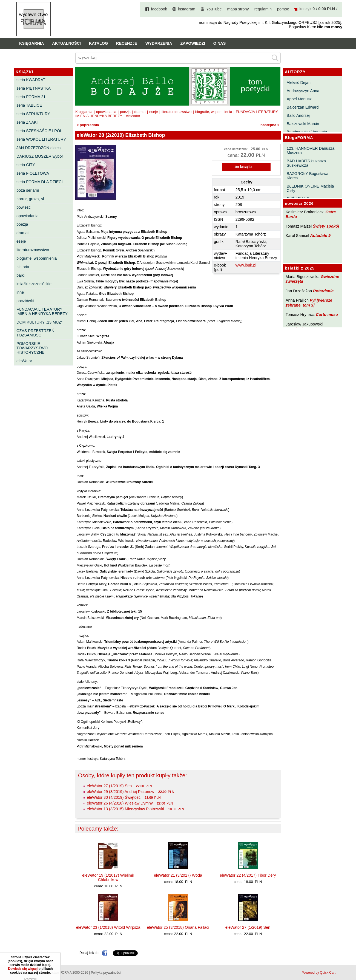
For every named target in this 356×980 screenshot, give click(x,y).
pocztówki (25, 301)
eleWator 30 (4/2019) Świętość (114, 797)
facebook (159, 9)
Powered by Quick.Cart (319, 973)
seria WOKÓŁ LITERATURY (41, 139)
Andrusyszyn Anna (303, 91)
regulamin (263, 9)
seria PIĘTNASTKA (34, 88)
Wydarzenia (159, 43)
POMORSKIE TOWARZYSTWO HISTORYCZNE (32, 348)
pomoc (283, 9)
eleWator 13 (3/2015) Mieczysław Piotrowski (125, 809)
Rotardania (323, 291)
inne (20, 292)
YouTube (214, 9)
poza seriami (28, 190)
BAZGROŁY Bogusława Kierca (308, 176)
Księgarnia (31, 43)
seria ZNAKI (27, 122)
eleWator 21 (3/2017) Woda (178, 875)
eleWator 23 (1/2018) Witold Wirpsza (108, 927)
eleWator (24, 361)
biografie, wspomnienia (37, 258)
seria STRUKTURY (33, 114)
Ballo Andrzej (298, 115)
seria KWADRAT (31, 80)
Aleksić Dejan (299, 83)
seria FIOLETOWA (33, 173)
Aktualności (66, 43)
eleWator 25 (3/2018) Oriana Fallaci (178, 927)
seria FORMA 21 (31, 97)
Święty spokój (326, 226)
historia (23, 267)
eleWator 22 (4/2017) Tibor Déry (248, 875)
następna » (270, 125)
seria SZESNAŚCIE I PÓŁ (39, 131)
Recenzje (127, 43)
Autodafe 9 (320, 236)
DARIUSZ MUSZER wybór (40, 156)
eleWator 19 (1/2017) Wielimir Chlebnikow (108, 877)
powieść (24, 207)
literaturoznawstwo (33, 250)
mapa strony (238, 9)
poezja (22, 224)
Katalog (98, 43)
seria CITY (26, 165)
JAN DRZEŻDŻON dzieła (39, 148)
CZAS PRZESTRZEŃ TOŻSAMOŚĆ (35, 333)
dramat (23, 233)
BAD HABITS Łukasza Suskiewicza (306, 163)
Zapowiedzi (193, 43)
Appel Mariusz (299, 99)
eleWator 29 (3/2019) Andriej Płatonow (120, 792)
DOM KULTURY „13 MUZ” (39, 322)
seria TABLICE (29, 105)
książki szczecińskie (34, 284)
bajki (21, 275)
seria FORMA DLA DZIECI (40, 182)
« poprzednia (88, 125)
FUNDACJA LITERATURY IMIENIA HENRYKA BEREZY (42, 311)
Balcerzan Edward (303, 107)
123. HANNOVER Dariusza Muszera (311, 151)
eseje (21, 241)
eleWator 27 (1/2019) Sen (109, 786)
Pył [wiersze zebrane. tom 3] (309, 303)
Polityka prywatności (106, 973)
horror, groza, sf (30, 199)
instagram (187, 9)
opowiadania (28, 216)
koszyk (305, 9)
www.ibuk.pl (246, 265)
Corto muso (327, 315)
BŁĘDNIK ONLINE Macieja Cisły (310, 188)
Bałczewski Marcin (303, 124)
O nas (220, 43)
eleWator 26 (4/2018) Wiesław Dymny (120, 803)
